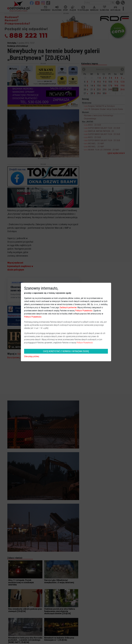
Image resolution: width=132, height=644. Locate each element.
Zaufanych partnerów (68, 307)
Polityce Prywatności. (85, 343)
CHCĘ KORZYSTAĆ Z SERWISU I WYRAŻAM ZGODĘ (66, 351)
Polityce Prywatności (84, 311)
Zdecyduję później (32, 356)
